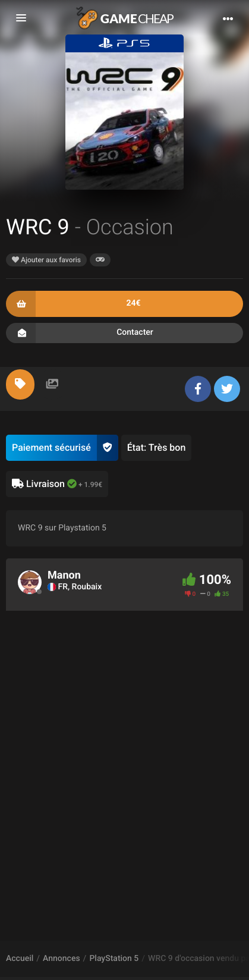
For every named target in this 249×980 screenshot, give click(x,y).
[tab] (20, 384)
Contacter (124, 333)
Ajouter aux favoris (46, 260)
